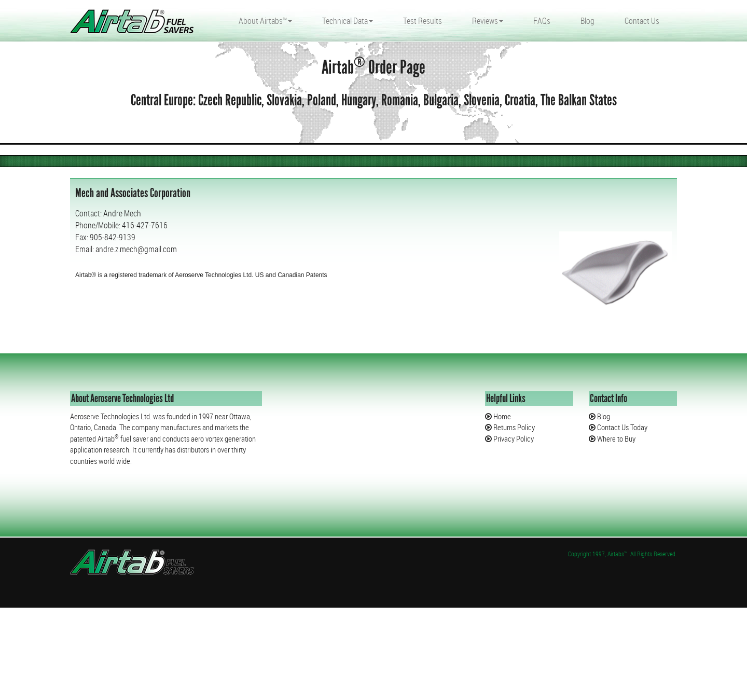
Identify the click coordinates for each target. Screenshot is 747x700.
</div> (78, 658)
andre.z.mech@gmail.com (136, 249)
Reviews (488, 21)
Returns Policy (513, 427)
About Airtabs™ (265, 21)
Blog (587, 21)
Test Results (423, 21)
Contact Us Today (621, 427)
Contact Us (642, 21)
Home (501, 416)
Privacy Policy (513, 438)
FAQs (542, 21)
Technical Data (348, 21)
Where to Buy (615, 438)
